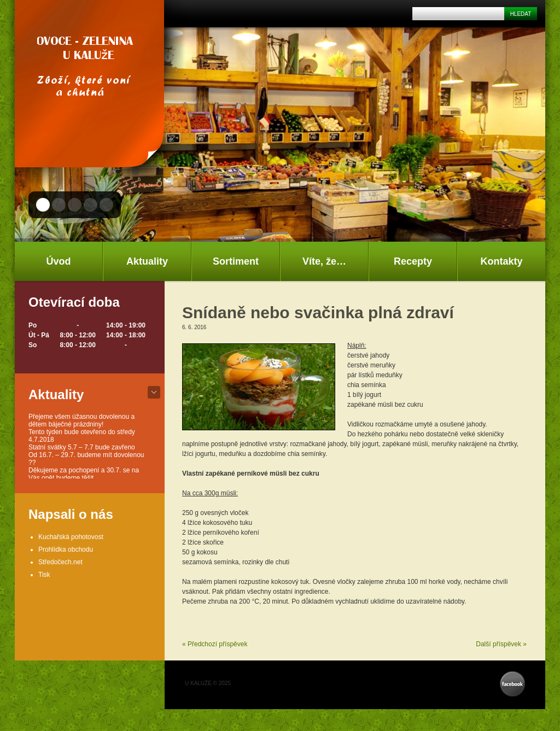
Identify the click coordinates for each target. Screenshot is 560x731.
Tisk (44, 575)
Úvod (59, 261)
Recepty (413, 261)
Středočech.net (60, 562)
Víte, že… (324, 261)
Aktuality (147, 261)
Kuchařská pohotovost (71, 537)
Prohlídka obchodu (66, 549)
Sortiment (236, 261)
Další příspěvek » (501, 644)
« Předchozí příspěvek (215, 644)
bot (154, 392)
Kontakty (501, 261)
